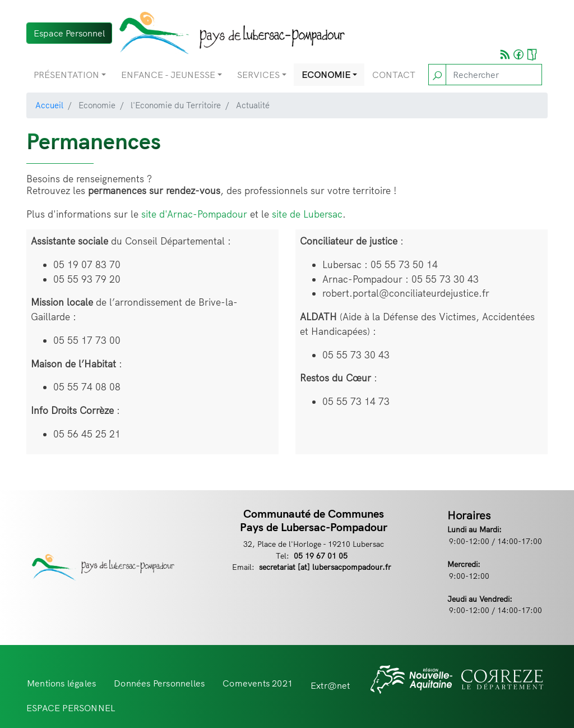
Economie (326, 75)
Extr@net (330, 685)
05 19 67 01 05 (321, 556)
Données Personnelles (159, 683)
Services (258, 75)
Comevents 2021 (258, 683)
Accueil (49, 105)
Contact (394, 75)
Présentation (66, 75)
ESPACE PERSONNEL (71, 708)
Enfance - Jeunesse (168, 75)
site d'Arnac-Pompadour (194, 214)
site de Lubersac (307, 214)
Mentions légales (61, 683)
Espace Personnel (69, 33)
